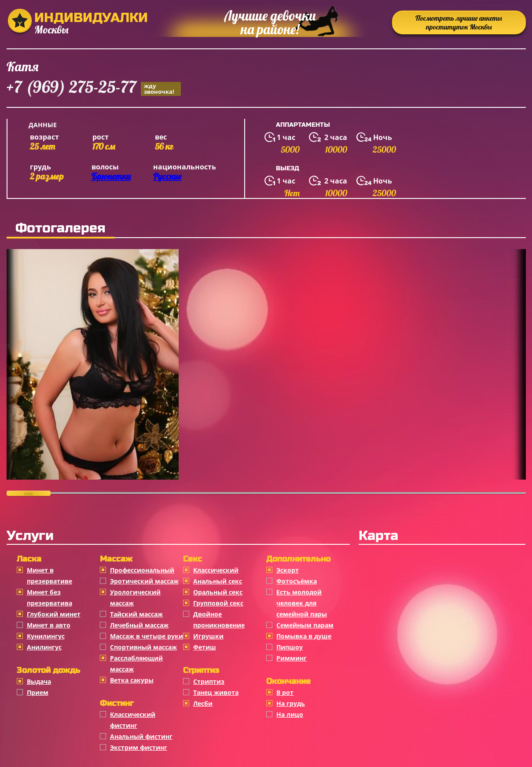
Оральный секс (218, 592)
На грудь (291, 703)
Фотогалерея (61, 228)
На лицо (290, 714)
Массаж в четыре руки (147, 636)
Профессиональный (142, 570)
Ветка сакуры (132, 680)
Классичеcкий (216, 570)
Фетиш (205, 647)
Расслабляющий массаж (136, 664)
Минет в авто (49, 625)
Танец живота (216, 692)
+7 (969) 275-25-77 (94, 88)
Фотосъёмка (297, 581)
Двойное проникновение (219, 620)
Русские (167, 176)
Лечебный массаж (139, 625)
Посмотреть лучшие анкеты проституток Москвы (459, 22)
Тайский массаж (136, 614)
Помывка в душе (304, 636)
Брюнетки (111, 176)
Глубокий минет (54, 614)
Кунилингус (46, 636)
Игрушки (208, 636)
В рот (285, 692)
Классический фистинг (133, 720)
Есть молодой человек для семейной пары (302, 603)
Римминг (292, 658)
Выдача (39, 681)
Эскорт (288, 570)
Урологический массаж (135, 598)
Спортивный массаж (143, 647)
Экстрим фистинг (139, 747)
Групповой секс (218, 603)
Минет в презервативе (50, 576)
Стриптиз (209, 681)
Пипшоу (290, 647)
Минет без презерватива (50, 598)
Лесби (203, 703)
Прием (38, 692)
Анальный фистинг (141, 736)
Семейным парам (305, 625)
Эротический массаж (144, 581)
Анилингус (44, 647)
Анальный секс (218, 581)
